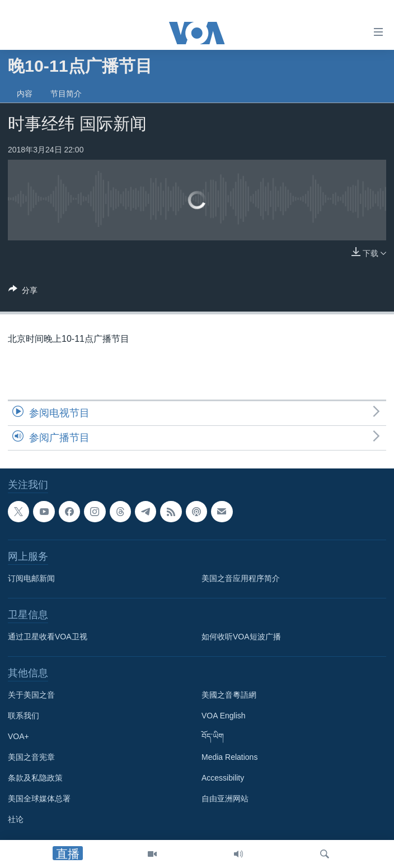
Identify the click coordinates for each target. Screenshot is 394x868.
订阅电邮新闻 (31, 578)
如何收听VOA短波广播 (241, 637)
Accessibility (223, 778)
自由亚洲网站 (225, 799)
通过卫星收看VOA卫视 (48, 637)
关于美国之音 (31, 695)
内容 (25, 94)
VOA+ (18, 736)
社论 (16, 819)
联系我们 (24, 716)
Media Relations (229, 757)
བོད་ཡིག (213, 736)
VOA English (224, 716)
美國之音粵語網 (229, 695)
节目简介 (66, 94)
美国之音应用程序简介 (241, 578)
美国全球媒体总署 (39, 799)
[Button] (23, 292)
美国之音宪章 (31, 757)
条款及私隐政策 (35, 778)
